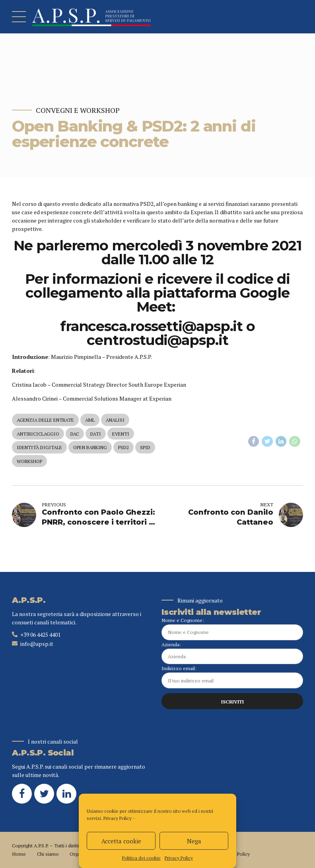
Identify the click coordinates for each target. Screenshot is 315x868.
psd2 (123, 447)
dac (75, 434)
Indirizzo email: (232, 677)
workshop (29, 461)
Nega (194, 841)
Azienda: (232, 653)
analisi (115, 420)
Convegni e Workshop (78, 110)
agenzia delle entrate (45, 420)
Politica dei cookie (141, 858)
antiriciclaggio (38, 434)
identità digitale (39, 447)
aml (90, 420)
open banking (90, 447)
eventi (121, 434)
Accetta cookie (121, 841)
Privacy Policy (118, 818)
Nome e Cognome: (232, 629)
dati (96, 434)
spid (145, 447)
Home (19, 854)
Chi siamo (48, 854)
